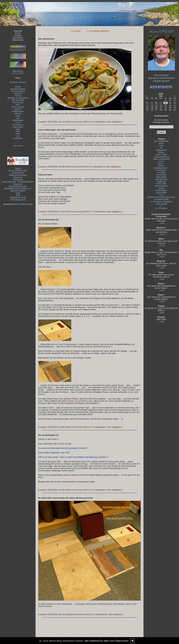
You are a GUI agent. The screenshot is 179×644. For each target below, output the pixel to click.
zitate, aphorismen (161, 159)
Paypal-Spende (161, 81)
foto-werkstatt (18, 100)
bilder (161, 143)
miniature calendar (18, 82)
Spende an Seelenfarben (161, 78)
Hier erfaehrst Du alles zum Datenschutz (107, 641)
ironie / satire (161, 155)
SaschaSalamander (18, 186)
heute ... (161, 163)
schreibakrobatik (161, 199)
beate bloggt (161, 204)
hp (161, 148)
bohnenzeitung (18, 91)
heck (18, 105)
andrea (18, 87)
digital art (161, 181)
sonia (18, 122)
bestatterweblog (18, 89)
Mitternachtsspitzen (18, 175)
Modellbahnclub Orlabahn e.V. (18, 188)
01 (165, 100)
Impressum (18, 38)
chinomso (18, 93)
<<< (146, 96)
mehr (162, 223)
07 (161, 103)
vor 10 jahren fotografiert (161, 201)
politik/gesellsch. (161, 168)
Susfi (18, 193)
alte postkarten (161, 186)
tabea (18, 129)
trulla (18, 134)
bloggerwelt (161, 150)
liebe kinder (161, 177)
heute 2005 (161, 184)
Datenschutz (18, 40)
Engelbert (43, 122)
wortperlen (18, 138)
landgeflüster (18, 111)
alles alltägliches (115, 122)
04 (147, 103)
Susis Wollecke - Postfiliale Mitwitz (18, 182)
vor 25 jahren (161, 208)
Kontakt (18, 35)
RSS (86, 122)
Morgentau (18, 184)
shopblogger (18, 120)
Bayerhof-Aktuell (18, 191)
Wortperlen (18, 179)
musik (161, 161)
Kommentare (77, 122)
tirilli (18, 131)
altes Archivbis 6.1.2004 (18, 72)
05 (152, 103)
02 (170, 100)
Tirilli (18, 195)
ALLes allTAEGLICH (18, 171)
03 (175, 100)
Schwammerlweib (18, 197)
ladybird (18, 109)
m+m (161, 195)
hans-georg (18, 102)
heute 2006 (161, 193)
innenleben (161, 170)
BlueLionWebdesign (23, 204)
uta (18, 136)
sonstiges (161, 172)
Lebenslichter (18, 173)
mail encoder (18, 146)
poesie (161, 152)
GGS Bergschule (18, 200)
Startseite (18, 31)
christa (18, 96)
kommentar (161, 175)
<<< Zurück (75, 31)
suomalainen (18, 125)
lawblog (18, 114)
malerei (161, 188)
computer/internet (161, 157)
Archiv (18, 33)
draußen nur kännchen (18, 98)
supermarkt (18, 127)
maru (18, 116)
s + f (161, 206)
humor (161, 166)
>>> (175, 96)
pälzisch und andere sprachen (161, 197)
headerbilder (161, 190)
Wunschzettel (161, 75)
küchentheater (18, 107)
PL (92, 122)
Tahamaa (18, 177)
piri (18, 118)
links (161, 146)
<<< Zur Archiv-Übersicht (98, 31)
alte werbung (161, 179)
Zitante (18, 168)
